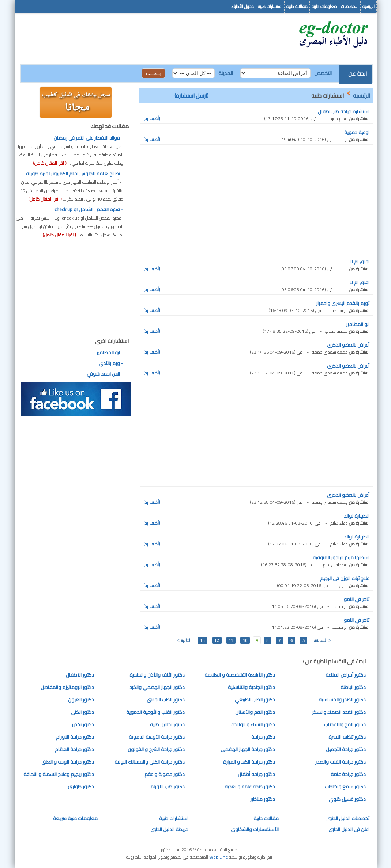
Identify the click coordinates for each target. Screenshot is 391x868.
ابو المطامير (358, 324)
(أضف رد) (152, 119)
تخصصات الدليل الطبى (348, 818)
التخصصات (350, 6)
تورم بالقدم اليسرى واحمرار (343, 303)
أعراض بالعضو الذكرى (348, 345)
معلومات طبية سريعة (75, 818)
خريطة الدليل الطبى (169, 829)
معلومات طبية (324, 6)
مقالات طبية (297, 6)
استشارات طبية (270, 6)
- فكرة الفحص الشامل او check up (89, 209)
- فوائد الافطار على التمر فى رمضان (89, 138)
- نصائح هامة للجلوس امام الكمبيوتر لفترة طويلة (75, 174)
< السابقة (322, 640)
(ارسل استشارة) (191, 96)
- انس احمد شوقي (105, 374)
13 (203, 640)
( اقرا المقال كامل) (50, 163)
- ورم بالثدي (111, 363)
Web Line (219, 857)
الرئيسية (369, 6)
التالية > (184, 640)
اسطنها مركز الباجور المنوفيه (341, 557)
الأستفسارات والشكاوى (255, 829)
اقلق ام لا (360, 262)
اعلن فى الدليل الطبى (349, 829)
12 (217, 640)
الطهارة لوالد (357, 516)
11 (231, 640)
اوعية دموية (357, 132)
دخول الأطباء (243, 6)
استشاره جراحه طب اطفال (344, 111)
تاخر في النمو (357, 599)
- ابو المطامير (110, 353)
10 (245, 640)
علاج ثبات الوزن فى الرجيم (345, 578)
